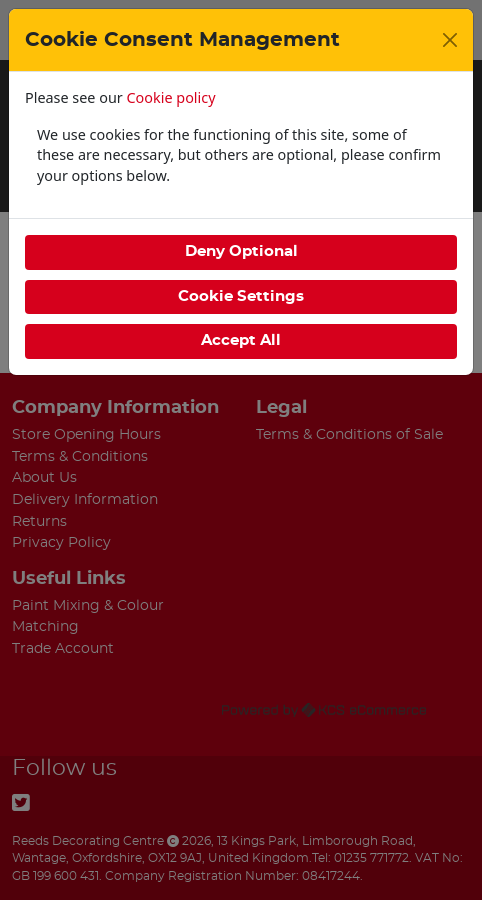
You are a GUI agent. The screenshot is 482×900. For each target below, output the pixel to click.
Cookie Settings (241, 296)
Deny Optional (241, 251)
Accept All (241, 340)
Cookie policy (171, 97)
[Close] (450, 40)
